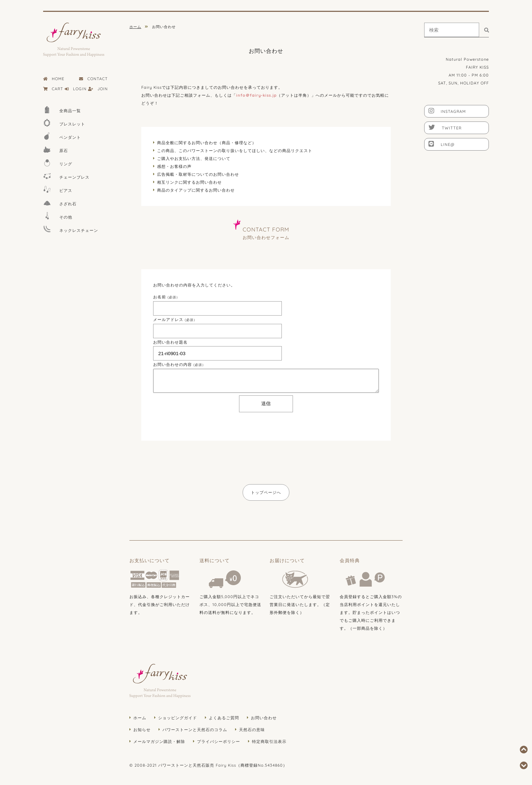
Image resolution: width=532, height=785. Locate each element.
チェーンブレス (66, 176)
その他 (58, 216)
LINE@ (442, 144)
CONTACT (93, 79)
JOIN (98, 89)
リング (58, 162)
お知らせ (142, 730)
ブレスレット (64, 123)
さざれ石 (60, 202)
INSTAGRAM (447, 111)
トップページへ (266, 492)
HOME (54, 79)
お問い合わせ (264, 718)
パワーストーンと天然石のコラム (195, 730)
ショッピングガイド (178, 718)
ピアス (58, 189)
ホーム (140, 718)
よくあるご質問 (224, 718)
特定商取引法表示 (269, 742)
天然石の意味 (252, 730)
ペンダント (62, 136)
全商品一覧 (62, 109)
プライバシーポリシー (219, 742)
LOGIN (76, 89)
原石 (56, 149)
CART (53, 89)
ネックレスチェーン (71, 229)
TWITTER (445, 127)
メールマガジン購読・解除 (159, 742)
